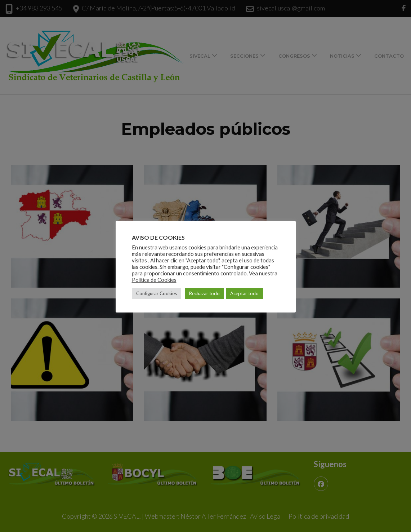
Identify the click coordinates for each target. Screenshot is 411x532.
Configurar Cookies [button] (157, 293)
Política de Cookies (154, 280)
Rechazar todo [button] (204, 293)
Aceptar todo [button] (244, 293)
